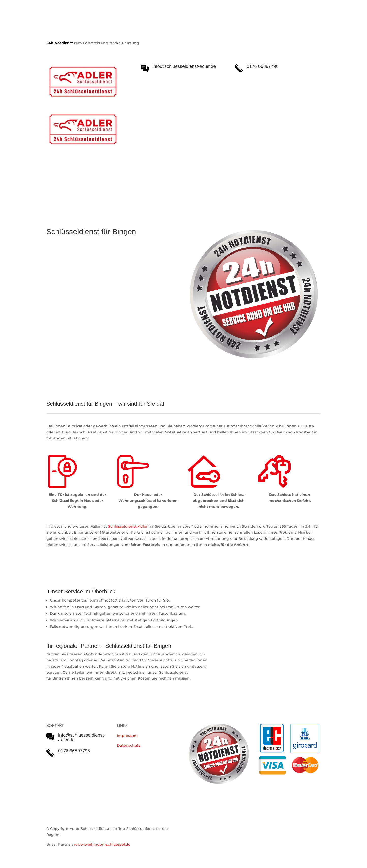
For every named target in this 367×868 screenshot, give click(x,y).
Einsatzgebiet (191, 183)
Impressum (127, 736)
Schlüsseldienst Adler (128, 526)
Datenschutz (129, 745)
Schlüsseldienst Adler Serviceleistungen (90, 183)
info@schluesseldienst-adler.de (82, 737)
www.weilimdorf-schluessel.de (102, 844)
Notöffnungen (156, 183)
